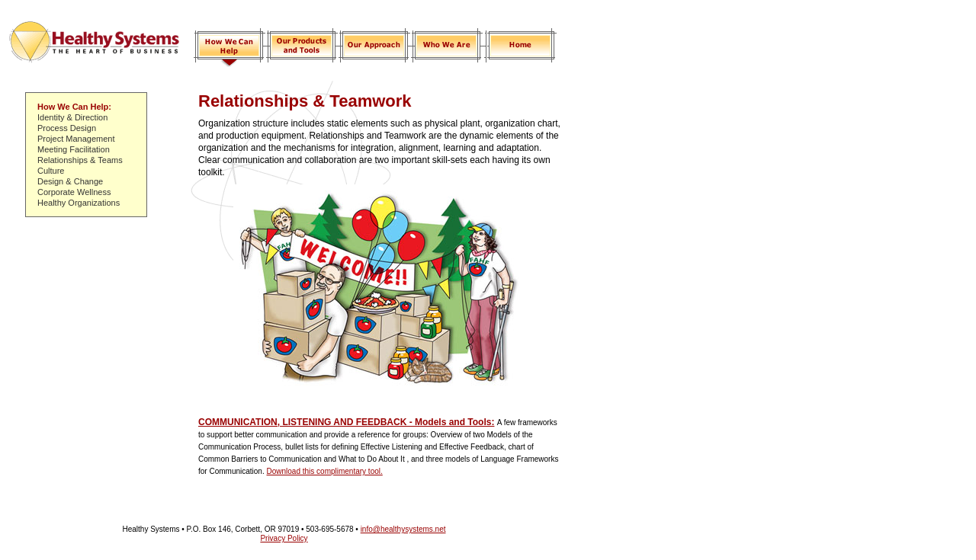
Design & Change (70, 181)
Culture (51, 171)
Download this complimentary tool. (324, 471)
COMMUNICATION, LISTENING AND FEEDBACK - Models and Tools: (346, 422)
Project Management (76, 139)
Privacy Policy (284, 538)
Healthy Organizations (79, 203)
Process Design (67, 128)
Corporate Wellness (74, 192)
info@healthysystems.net (403, 529)
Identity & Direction (72, 117)
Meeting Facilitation (74, 149)
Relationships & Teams (80, 160)
